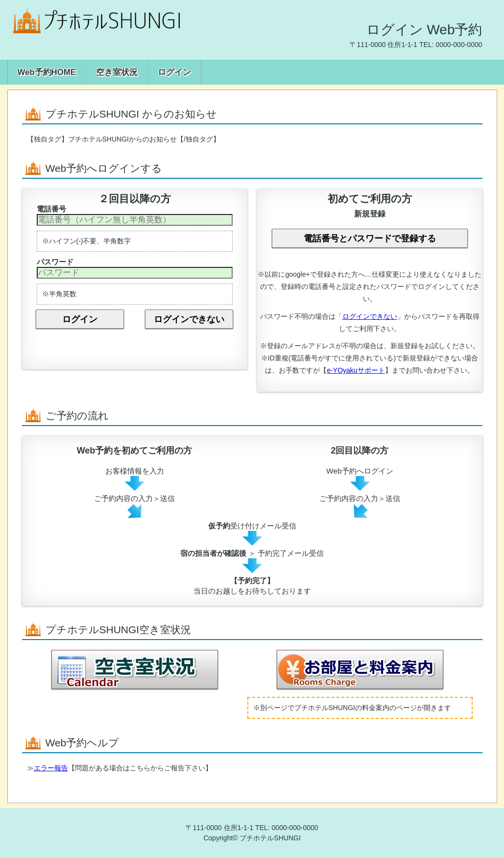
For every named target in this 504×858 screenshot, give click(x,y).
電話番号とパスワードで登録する (370, 238)
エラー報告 (51, 768)
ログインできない (189, 319)
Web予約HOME (47, 72)
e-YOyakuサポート (356, 370)
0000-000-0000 (459, 45)
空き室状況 (117, 72)
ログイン (174, 72)
